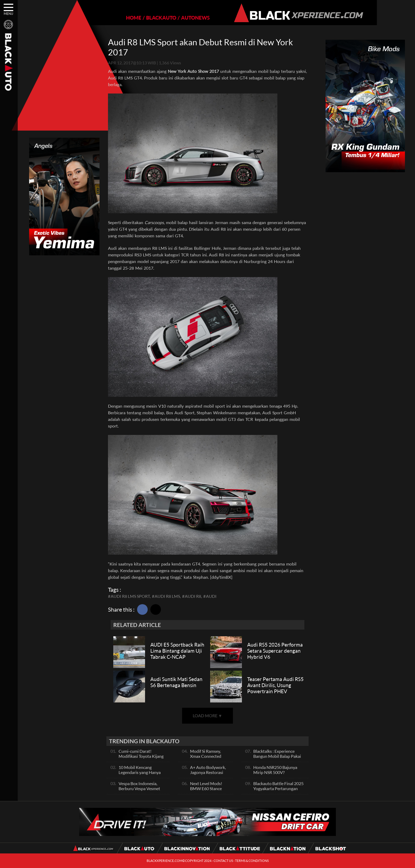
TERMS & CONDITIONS (252, 861)
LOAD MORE (207, 716)
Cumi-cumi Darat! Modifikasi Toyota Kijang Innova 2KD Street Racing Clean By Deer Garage (142, 759)
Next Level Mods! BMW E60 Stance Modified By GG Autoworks (206, 791)
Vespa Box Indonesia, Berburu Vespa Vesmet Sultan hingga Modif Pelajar (139, 791)
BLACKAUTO (143, 18)
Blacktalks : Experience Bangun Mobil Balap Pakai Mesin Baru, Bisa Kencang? (278, 756)
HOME (115, 18)
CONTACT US (223, 861)
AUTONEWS (177, 18)
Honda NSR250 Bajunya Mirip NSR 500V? (275, 770)
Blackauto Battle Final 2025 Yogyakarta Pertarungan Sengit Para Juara (278, 788)
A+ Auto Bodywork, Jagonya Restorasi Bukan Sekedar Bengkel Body (208, 775)
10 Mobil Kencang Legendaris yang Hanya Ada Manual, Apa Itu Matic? (140, 775)
